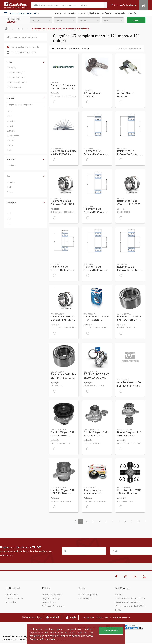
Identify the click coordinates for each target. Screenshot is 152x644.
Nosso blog (11, 602)
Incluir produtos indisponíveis (21, 52)
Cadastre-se (130, 5)
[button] (26, 62)
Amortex (11, 121)
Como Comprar (85, 598)
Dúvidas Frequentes (88, 595)
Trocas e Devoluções (52, 595)
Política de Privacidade (42, 639)
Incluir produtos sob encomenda (23, 47)
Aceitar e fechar (111, 631)
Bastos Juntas (13, 136)
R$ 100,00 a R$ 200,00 (17, 82)
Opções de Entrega (51, 598)
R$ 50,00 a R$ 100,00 (16, 77)
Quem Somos (12, 595)
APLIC (10, 116)
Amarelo (11, 182)
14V (9, 214)
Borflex (10, 141)
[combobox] (41, 20)
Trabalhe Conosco (14, 598)
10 (139, 521)
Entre (115, 5)
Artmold (11, 131)
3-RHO (10, 111)
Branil (10, 150)
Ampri (10, 126)
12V (9, 209)
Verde (10, 192)
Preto (10, 187)
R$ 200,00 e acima (15, 87)
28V (9, 223)
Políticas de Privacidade (53, 606)
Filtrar (136, 20)
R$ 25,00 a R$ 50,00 (16, 73)
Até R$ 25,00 (13, 68)
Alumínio (11, 165)
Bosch (10, 146)
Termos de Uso (49, 602)
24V (9, 218)
